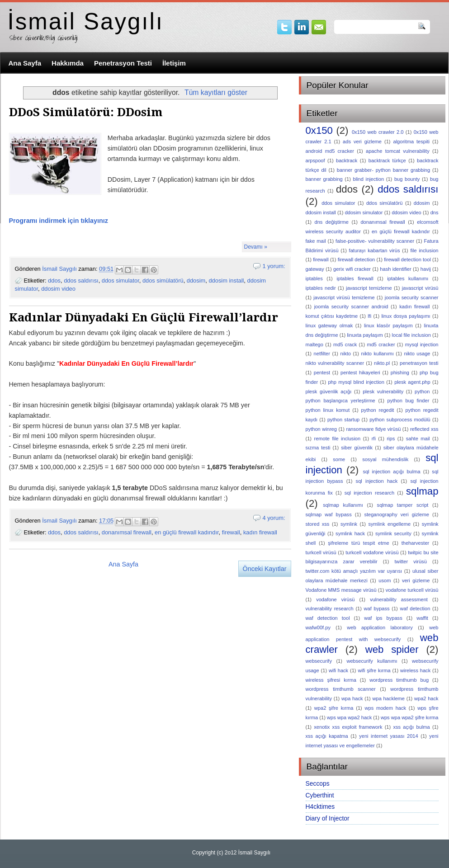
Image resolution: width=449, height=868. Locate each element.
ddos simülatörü (163, 281)
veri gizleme (416, 580)
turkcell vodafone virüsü (372, 552)
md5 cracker (381, 344)
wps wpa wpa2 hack (349, 717)
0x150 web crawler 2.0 (378, 132)
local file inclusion (411, 335)
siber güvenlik (357, 448)
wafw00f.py (318, 627)
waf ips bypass (383, 618)
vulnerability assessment (399, 599)
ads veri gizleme (362, 142)
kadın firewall (260, 532)
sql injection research (369, 493)
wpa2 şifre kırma (334, 708)
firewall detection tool (407, 259)
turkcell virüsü (321, 552)
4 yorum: (274, 518)
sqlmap (422, 491)
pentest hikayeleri (360, 373)
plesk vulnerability (383, 392)
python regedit (378, 410)
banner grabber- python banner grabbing (383, 170)
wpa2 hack (426, 698)
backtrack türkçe (387, 160)
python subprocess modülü (400, 420)
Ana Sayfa (25, 63)
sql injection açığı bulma (391, 472)
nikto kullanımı (378, 354)
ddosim (196, 281)
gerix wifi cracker (352, 269)
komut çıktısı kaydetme (332, 316)
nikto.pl (382, 363)
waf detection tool (328, 618)
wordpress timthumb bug (399, 680)
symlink (349, 524)
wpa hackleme (388, 698)
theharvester (416, 543)
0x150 (319, 130)
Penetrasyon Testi (123, 63)
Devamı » (256, 247)
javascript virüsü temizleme (344, 297)
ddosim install (226, 281)
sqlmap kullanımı (343, 505)
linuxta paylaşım (365, 335)
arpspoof (315, 160)
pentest (322, 373)
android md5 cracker (330, 151)
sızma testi (318, 448)
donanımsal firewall (127, 532)
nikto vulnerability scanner (335, 363)
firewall (231, 532)
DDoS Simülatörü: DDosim (86, 112)
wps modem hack (386, 708)
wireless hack (415, 670)
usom (385, 580)
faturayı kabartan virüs (375, 250)
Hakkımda (68, 63)
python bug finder (409, 401)
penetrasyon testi (419, 363)
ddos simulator (121, 281)
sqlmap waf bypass (329, 514)
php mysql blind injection (356, 382)
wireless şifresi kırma (331, 680)
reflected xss (424, 429)
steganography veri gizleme (396, 514)
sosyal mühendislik (385, 459)
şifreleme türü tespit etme (358, 543)
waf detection (415, 609)
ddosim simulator (364, 212)
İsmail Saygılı (86, 21)
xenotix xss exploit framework (348, 727)
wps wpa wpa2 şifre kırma (410, 717)
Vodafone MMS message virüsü (341, 590)
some (339, 459)
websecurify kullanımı (372, 661)
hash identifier (395, 269)
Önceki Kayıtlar (265, 569)
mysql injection (422, 344)
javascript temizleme (369, 288)
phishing (400, 373)
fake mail (316, 241)
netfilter (322, 354)
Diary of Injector (328, 818)
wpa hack (352, 698)
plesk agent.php (412, 382)
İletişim (174, 63)
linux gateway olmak (329, 325)
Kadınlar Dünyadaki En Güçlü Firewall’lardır (144, 317)
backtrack (347, 160)
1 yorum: (274, 266)
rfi (374, 439)
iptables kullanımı (408, 278)
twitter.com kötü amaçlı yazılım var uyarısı (354, 571)
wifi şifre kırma (374, 670)
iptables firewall (355, 278)
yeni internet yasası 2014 (388, 736)
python (422, 392)
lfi (369, 316)
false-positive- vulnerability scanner (375, 241)
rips (391, 439)
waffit (422, 618)
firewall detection (357, 259)
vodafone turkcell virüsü (412, 590)
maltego (314, 344)
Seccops (318, 783)
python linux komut (328, 410)
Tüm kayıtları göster (216, 92)
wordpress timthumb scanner (341, 689)
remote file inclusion (338, 439)
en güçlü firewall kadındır (187, 532)
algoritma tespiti (411, 142)
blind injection (368, 179)
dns (435, 212)
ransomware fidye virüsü (373, 429)
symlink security (393, 533)
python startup (343, 420)
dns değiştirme (332, 222)
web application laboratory (380, 627)
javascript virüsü (420, 288)
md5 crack (345, 344)
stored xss (318, 524)
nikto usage (417, 354)
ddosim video (58, 289)
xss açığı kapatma (327, 736)
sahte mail (418, 439)
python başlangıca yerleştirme (340, 401)
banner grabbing (324, 179)
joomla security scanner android (351, 307)
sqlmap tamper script (403, 505)
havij (426, 269)
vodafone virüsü (335, 599)
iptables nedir (321, 288)
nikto (346, 354)
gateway (315, 269)
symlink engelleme (390, 524)
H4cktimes (320, 807)
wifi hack (338, 670)
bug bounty (407, 179)
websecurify (319, 661)
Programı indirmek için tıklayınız (59, 221)
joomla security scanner (412, 297)
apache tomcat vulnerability (398, 151)
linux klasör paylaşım (388, 325)
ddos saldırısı (81, 281)
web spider (392, 649)
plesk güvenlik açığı (329, 392)
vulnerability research (330, 609)
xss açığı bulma (411, 727)
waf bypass (377, 609)
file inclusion (425, 250)
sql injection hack (377, 481)
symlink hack (350, 533)
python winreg (321, 429)
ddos (54, 281)
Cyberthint (320, 795)
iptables (314, 278)
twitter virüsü (411, 561)
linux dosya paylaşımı (406, 316)
